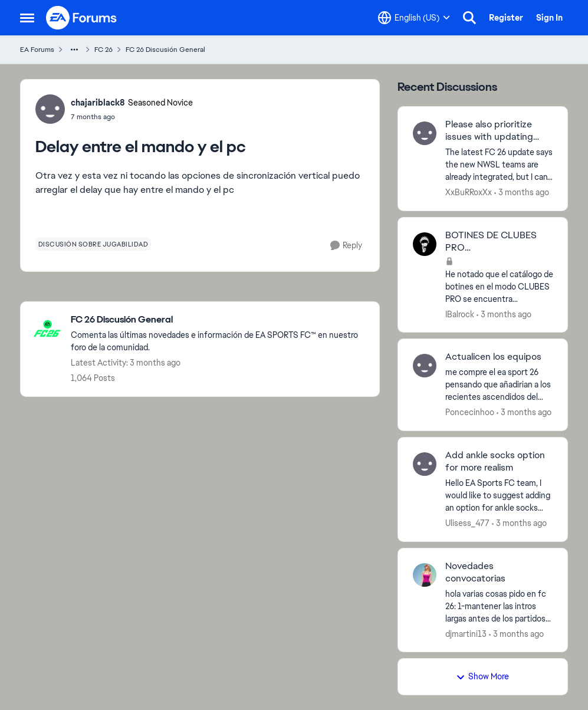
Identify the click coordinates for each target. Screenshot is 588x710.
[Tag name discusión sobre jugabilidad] (93, 244)
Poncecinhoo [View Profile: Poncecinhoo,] (470, 412)
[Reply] (346, 246)
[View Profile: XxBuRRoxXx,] (425, 133)
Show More (482, 676)
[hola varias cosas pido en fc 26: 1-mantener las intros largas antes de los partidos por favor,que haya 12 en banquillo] (499, 606)
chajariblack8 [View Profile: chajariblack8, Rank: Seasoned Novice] (98, 103)
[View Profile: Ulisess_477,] (425, 464)
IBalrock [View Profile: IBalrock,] (460, 314)
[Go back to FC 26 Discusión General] (219, 320)
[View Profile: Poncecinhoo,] (425, 366)
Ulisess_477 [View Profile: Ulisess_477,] (467, 523)
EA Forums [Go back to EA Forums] (37, 50)
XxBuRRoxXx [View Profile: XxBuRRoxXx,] (469, 192)
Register (506, 18)
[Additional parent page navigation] (74, 50)
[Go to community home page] (82, 18)
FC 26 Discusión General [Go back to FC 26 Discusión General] (165, 50)
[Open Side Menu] (27, 18)
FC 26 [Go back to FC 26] (104, 50)
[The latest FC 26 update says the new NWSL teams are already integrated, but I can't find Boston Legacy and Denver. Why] (499, 165)
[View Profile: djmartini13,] (425, 575)
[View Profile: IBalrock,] (425, 244)
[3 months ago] (522, 193)
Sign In (549, 18)
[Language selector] (414, 18)
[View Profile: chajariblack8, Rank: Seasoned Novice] (50, 109)
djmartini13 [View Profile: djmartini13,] (466, 633)
